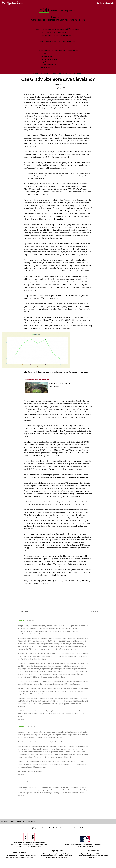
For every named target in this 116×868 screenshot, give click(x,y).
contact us (72, 41)
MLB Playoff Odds (49, 59)
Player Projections (49, 64)
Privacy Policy (79, 828)
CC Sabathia (58, 219)
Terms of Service (67, 828)
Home (44, 54)
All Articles (46, 67)
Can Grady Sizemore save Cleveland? (58, 79)
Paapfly (59, 84)
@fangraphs (36, 828)
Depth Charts (47, 62)
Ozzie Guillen (80, 165)
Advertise (55, 828)
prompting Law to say (83, 494)
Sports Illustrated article (81, 163)
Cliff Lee (68, 282)
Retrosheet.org (94, 851)
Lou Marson (46, 548)
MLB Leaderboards (49, 56)
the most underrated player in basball (64, 477)
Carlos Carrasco (73, 545)
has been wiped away (42, 523)
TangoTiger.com (57, 851)
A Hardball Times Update (60, 383)
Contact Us (46, 828)
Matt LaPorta (68, 537)
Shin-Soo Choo (86, 477)
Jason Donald (67, 548)
